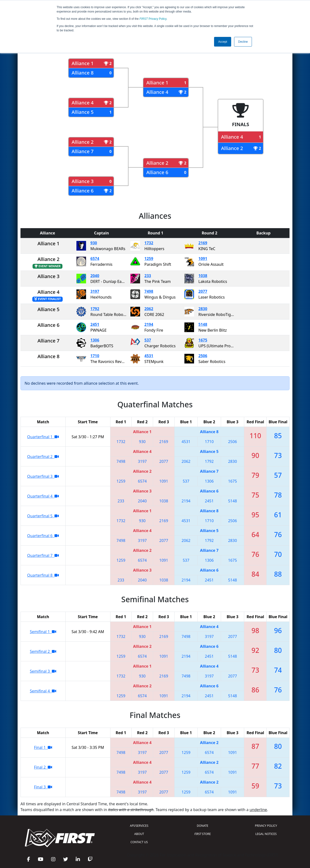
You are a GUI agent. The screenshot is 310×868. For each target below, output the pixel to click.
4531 (149, 356)
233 (148, 276)
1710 (95, 356)
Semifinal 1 (43, 632)
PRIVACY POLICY (266, 826)
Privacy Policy (153, 19)
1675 (203, 340)
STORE (202, 834)
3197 (95, 291)
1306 (95, 340)
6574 (95, 259)
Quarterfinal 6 (43, 536)
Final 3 (43, 787)
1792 (95, 309)
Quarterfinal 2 (43, 457)
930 (94, 243)
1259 (149, 259)
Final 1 (43, 747)
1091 (203, 259)
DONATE (203, 826)
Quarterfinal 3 (43, 476)
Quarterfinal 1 (43, 437)
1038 (203, 276)
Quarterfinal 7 (43, 555)
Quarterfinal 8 (43, 575)
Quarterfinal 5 (43, 516)
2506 (203, 356)
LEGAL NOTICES (266, 834)
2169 (203, 243)
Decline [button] (243, 42)
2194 (149, 324)
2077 (203, 291)
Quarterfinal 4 (43, 496)
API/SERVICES (139, 826)
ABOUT (139, 834)
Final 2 (43, 767)
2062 (149, 309)
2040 (95, 276)
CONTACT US (139, 842)
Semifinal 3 (43, 671)
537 (148, 340)
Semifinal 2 (43, 651)
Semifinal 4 (43, 691)
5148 (203, 324)
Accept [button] (223, 42)
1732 (149, 243)
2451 (95, 324)
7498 (149, 291)
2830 (203, 309)
